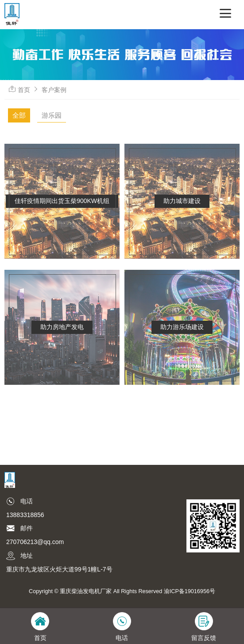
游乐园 (52, 115)
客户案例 (54, 90)
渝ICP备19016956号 (190, 591)
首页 (24, 90)
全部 (19, 115)
